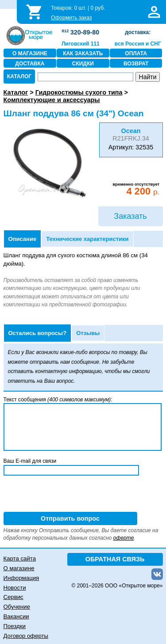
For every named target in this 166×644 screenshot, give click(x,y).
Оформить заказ (71, 18)
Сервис (14, 597)
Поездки (15, 626)
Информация (21, 578)
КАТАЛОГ (19, 76)
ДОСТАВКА (30, 64)
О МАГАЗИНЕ (30, 53)
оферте (124, 538)
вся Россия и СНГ (138, 44)
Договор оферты (26, 636)
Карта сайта (20, 558)
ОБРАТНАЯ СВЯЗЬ (115, 559)
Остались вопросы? (38, 333)
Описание (23, 239)
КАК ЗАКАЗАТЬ (83, 53)
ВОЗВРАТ (136, 64)
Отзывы (88, 333)
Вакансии (16, 616)
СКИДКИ (83, 64)
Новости (15, 588)
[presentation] (71, 495)
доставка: (138, 32)
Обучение (17, 607)
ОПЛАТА (136, 53)
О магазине (19, 568)
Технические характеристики (87, 239)
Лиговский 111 (81, 44)
